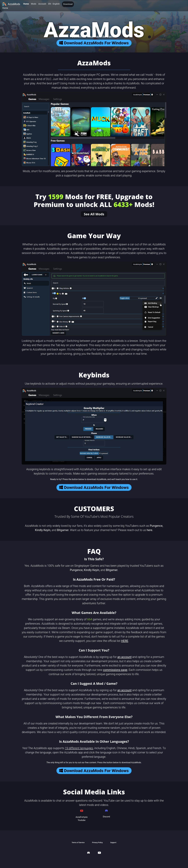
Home (26, 4)
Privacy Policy (97, 842)
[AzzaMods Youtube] (99, 853)
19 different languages (79, 748)
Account (42, 4)
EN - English (54, 4)
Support (113, 842)
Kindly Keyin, (43, 530)
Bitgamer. (63, 530)
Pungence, (156, 526)
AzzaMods (11, 4)
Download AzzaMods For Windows (94, 43)
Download (68, 4)
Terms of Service (78, 842)
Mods (34, 4)
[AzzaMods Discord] (89, 853)
